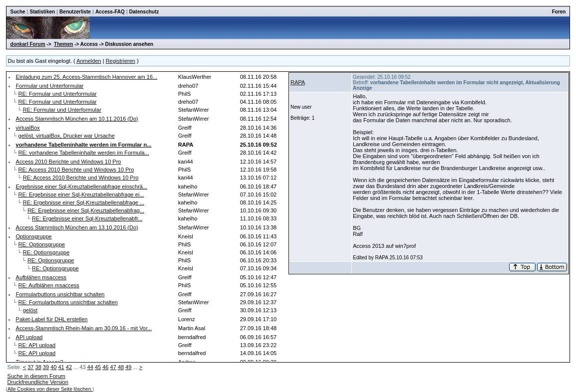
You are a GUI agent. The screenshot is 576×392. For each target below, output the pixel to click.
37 (30, 367)
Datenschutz (144, 12)
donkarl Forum (28, 44)
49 (128, 367)
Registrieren (121, 61)
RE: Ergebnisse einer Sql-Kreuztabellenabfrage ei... (81, 195)
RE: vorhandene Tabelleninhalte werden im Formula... (84, 153)
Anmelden (89, 61)
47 (113, 367)
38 (38, 367)
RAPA (298, 82)
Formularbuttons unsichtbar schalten (60, 294)
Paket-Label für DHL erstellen (52, 319)
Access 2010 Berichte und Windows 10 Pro (69, 162)
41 (61, 367)
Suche (18, 12)
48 (121, 367)
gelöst (30, 310)
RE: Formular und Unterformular (58, 94)
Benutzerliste (75, 12)
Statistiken (43, 12)
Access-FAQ (110, 12)
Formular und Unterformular (50, 86)
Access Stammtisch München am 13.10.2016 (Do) (77, 227)
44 (90, 367)
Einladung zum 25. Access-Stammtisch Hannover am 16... (87, 77)
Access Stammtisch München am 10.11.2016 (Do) (77, 119)
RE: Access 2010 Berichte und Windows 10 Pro (76, 170)
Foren (559, 12)
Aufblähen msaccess (41, 277)
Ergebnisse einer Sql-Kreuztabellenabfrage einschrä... (82, 187)
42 (69, 367)
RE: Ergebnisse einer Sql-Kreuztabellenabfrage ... (84, 202)
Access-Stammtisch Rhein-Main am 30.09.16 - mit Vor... (84, 328)
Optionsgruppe (34, 236)
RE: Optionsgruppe (42, 244)
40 (53, 367)
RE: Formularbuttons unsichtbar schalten (68, 302)
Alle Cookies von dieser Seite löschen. (50, 389)
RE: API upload (37, 345)
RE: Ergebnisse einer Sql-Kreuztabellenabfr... (87, 218)
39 (46, 367)
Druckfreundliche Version (38, 382)
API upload (29, 337)
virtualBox (28, 128)
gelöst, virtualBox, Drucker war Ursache (67, 136)
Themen (63, 44)
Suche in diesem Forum (36, 376)
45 (98, 367)
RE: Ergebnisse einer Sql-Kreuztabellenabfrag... (86, 210)
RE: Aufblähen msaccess (49, 285)
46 (105, 367)
